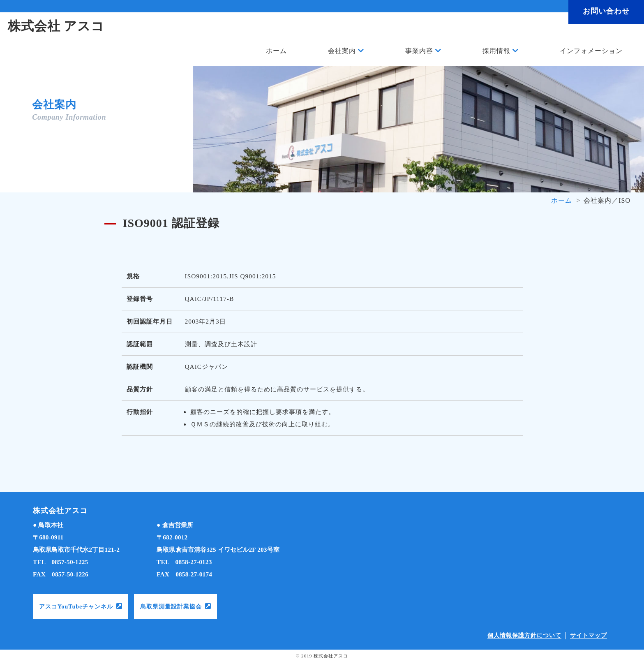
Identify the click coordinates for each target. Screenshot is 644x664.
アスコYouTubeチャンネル (76, 607)
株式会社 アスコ (58, 27)
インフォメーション (591, 51)
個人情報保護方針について (524, 635)
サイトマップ (589, 635)
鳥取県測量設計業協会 (171, 607)
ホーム (276, 51)
